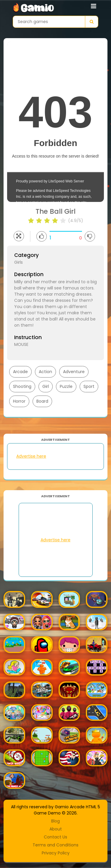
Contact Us (55, 837)
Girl (46, 386)
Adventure (74, 372)
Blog (55, 821)
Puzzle (66, 386)
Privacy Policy (56, 853)
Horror (19, 401)
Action (45, 372)
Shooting (22, 386)
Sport (89, 386)
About (56, 829)
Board (42, 401)
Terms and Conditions (55, 845)
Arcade (20, 372)
